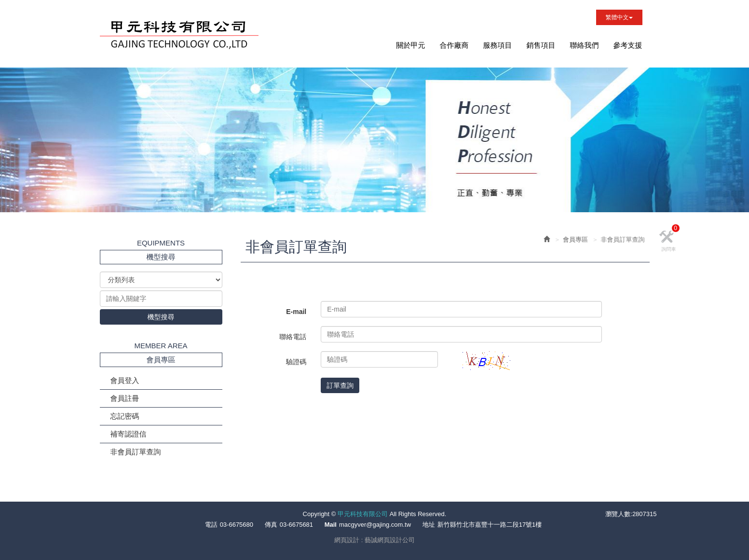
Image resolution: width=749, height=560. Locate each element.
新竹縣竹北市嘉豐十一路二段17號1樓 (490, 525)
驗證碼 (296, 362)
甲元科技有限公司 (179, 36)
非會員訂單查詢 (136, 452)
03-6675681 (296, 525)
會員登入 (125, 380)
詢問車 (671, 240)
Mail (331, 525)
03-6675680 (237, 525)
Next (100, 203)
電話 (211, 525)
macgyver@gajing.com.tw (375, 525)
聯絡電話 (293, 337)
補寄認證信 (129, 434)
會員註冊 (125, 398)
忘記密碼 (125, 416)
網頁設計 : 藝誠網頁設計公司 (374, 540)
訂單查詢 (340, 385)
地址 (429, 525)
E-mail (296, 312)
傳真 (271, 525)
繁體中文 (619, 17)
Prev (82, 203)
